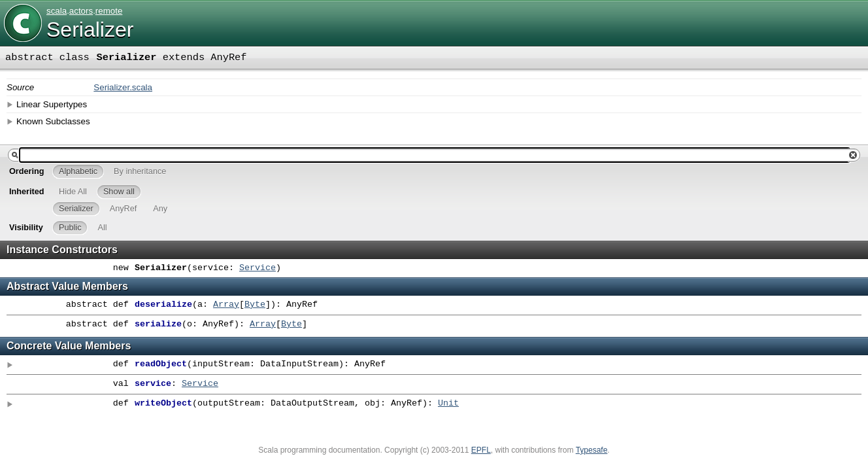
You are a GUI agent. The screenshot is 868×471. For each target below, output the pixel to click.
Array (226, 305)
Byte (255, 305)
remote (109, 11)
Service (258, 268)
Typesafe (592, 450)
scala (57, 11)
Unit (448, 404)
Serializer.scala (123, 87)
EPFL (481, 450)
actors (81, 11)
